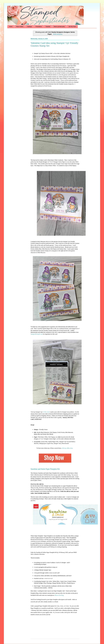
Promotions (39, 27)
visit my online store (67, 448)
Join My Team (72, 27)
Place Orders (20, 27)
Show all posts (58, 34)
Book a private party (59, 27)
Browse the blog (59, 595)
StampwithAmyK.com (37, 334)
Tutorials (48, 27)
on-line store (46, 412)
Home (11, 27)
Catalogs (29, 27)
